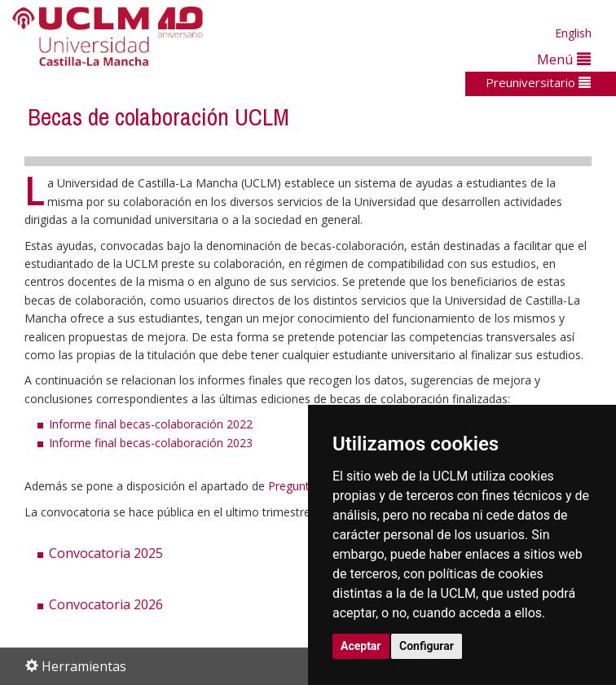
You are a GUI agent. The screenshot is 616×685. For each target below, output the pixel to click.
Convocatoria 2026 (106, 604)
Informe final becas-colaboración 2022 (151, 424)
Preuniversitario (538, 82)
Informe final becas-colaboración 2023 (151, 443)
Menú (564, 59)
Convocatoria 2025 (106, 553)
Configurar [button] (427, 646)
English (573, 33)
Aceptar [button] (361, 646)
